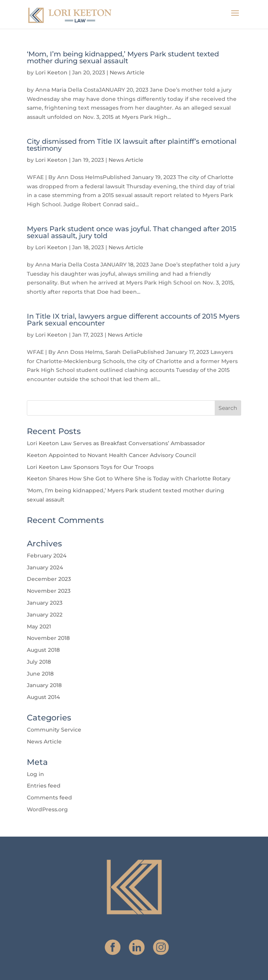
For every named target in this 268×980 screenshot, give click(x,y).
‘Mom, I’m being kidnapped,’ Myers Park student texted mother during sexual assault (123, 58)
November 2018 (48, 638)
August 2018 (43, 650)
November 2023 (49, 591)
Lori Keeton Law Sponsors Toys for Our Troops (90, 467)
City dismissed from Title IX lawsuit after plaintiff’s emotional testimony (132, 145)
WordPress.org (47, 809)
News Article (127, 72)
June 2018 (40, 674)
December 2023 (49, 579)
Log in (35, 774)
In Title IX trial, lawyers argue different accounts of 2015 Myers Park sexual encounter (133, 320)
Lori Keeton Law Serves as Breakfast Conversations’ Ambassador (116, 443)
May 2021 (39, 626)
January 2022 (45, 615)
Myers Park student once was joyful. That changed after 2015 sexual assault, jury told (132, 232)
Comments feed (49, 797)
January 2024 (45, 567)
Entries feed (44, 786)
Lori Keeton (51, 72)
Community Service (54, 730)
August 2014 (43, 697)
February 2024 (47, 556)
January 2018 (44, 685)
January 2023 (45, 603)
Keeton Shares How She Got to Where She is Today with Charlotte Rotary (129, 478)
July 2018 (39, 662)
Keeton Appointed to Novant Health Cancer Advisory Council (111, 455)
